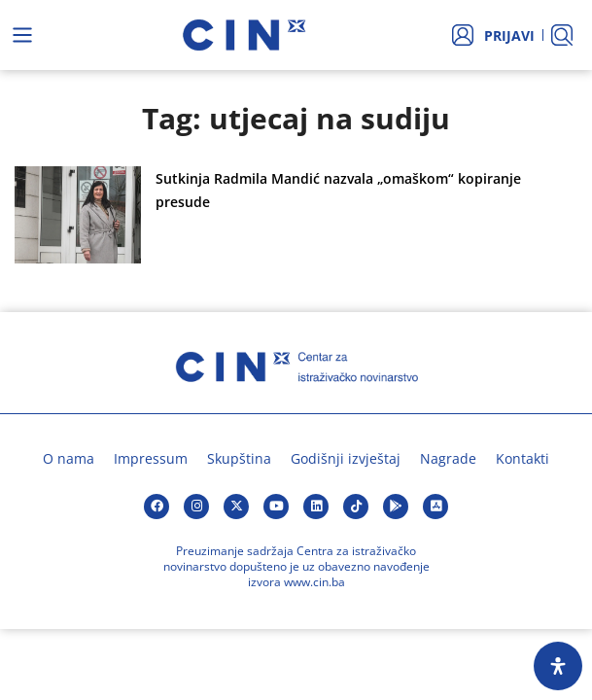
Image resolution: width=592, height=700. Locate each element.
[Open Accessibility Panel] (558, 666)
